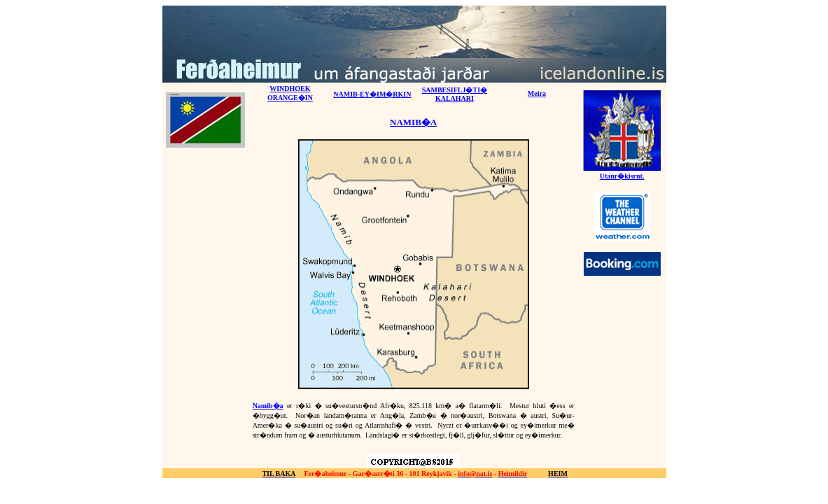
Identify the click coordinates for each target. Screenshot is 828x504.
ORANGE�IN (290, 98)
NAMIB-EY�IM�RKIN (372, 94)
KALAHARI (455, 98)
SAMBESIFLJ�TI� (455, 90)
